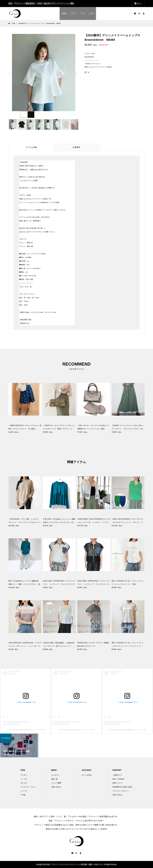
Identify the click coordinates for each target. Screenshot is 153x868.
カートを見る (87, 775)
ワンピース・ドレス (28, 787)
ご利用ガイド (117, 775)
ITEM (83, 13)
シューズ (24, 791)
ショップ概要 (56, 783)
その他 (23, 795)
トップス (24, 779)
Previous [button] (11, 73)
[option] (44, 76)
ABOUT (74, 13)
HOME (64, 13)
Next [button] (76, 73)
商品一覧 (55, 779)
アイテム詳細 (31, 147)
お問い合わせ (56, 787)
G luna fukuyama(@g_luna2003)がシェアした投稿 (26, 730)
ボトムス (24, 783)
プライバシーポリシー (121, 791)
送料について (117, 783)
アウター (24, 775)
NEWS (91, 13)
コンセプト (55, 775)
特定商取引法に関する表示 (122, 787)
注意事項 (76, 147)
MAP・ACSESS (118, 779)
